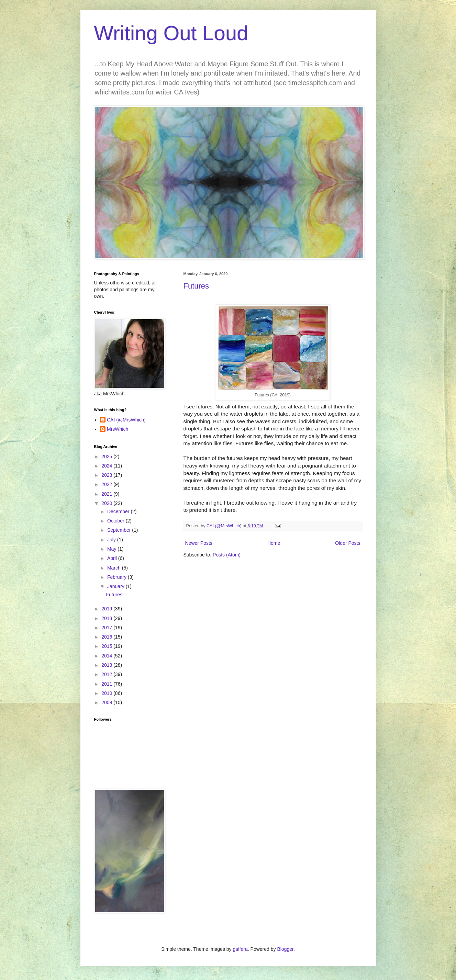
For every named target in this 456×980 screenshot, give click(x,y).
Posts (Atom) (227, 555)
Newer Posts (199, 543)
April (113, 558)
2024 (107, 466)
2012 (107, 674)
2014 (107, 656)
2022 (107, 484)
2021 (107, 494)
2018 (107, 618)
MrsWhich (118, 429)
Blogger (285, 949)
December (119, 511)
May (112, 549)
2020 (107, 503)
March (115, 568)
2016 (107, 637)
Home (274, 543)
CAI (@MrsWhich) (126, 420)
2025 (107, 457)
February (118, 577)
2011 (107, 684)
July (112, 540)
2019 (107, 609)
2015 (107, 646)
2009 (107, 702)
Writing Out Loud (171, 33)
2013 (107, 665)
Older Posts (348, 543)
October (116, 521)
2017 (107, 628)
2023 (107, 475)
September (120, 530)
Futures (196, 286)
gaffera (240, 949)
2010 (107, 693)
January (116, 586)
